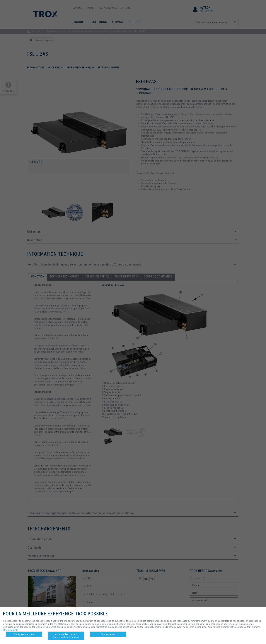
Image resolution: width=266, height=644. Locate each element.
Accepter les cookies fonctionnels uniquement (66, 636)
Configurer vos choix (24, 634)
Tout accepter (108, 634)
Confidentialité (11, 630)
